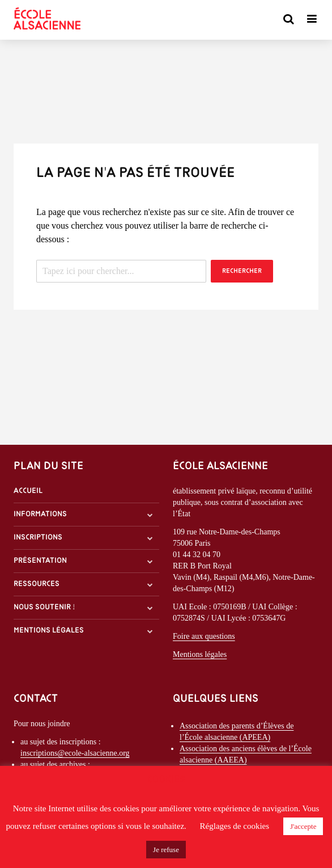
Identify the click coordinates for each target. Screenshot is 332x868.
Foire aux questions (204, 636)
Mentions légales (49, 631)
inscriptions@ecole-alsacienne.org (75, 753)
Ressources (37, 584)
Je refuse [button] (166, 850)
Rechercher (242, 271)
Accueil (28, 491)
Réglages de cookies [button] (235, 826)
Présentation (40, 561)
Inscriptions (38, 538)
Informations (40, 514)
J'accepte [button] (303, 826)
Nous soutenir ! (44, 607)
